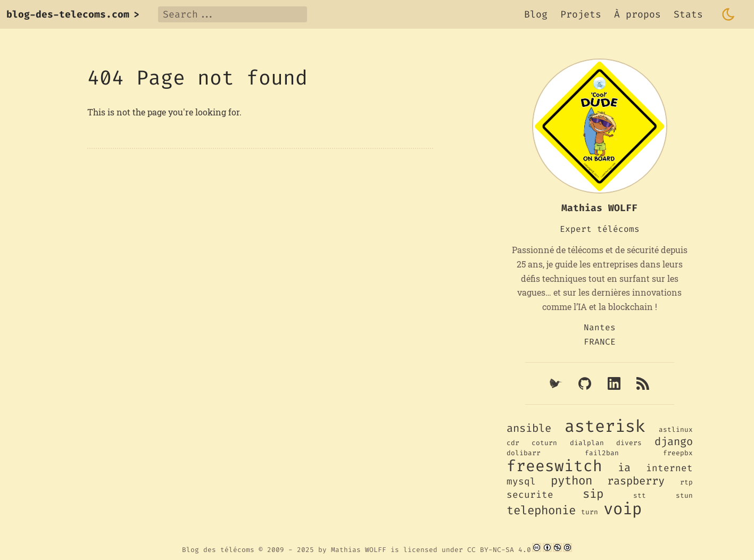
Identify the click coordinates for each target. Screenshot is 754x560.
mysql (521, 482)
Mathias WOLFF (359, 550)
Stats (688, 14)
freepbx (678, 453)
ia (624, 468)
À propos (637, 14)
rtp (686, 482)
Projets (581, 14)
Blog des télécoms (218, 550)
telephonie (541, 510)
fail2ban (602, 453)
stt (640, 495)
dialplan (587, 443)
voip (623, 509)
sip (593, 494)
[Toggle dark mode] (728, 14)
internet (669, 468)
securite (530, 495)
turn (590, 512)
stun (684, 495)
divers (629, 443)
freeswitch (554, 466)
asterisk (605, 426)
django (674, 442)
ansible (529, 428)
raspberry (636, 481)
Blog (536, 14)
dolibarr (524, 453)
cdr (513, 443)
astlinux (676, 429)
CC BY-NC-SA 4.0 (499, 550)
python (571, 480)
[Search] (233, 14)
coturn (544, 443)
